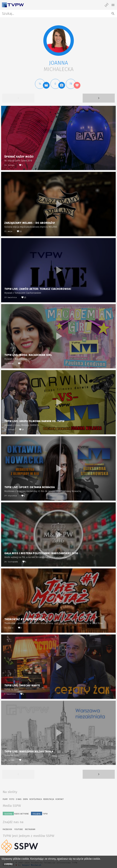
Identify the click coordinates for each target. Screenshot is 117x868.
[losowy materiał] (107, 5)
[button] (59, 41)
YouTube (19, 829)
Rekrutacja (49, 799)
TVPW (39, 813)
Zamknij (8, 864)
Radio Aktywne (16, 813)
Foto (12, 799)
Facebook (7, 829)
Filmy (5, 799)
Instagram (30, 829)
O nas (19, 799)
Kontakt (60, 799)
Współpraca (36, 799)
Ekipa (25, 799)
